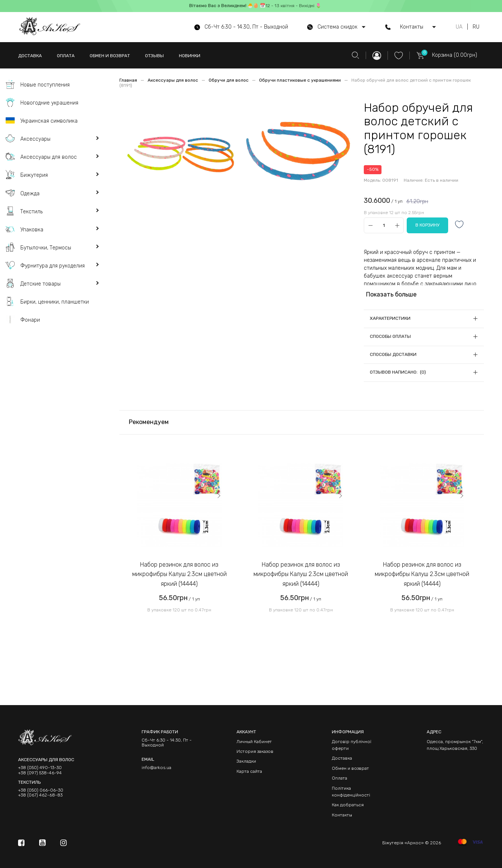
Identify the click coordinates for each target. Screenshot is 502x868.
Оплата (339, 778)
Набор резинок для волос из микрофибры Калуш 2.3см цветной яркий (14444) (179, 574)
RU (476, 27)
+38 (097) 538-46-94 (40, 773)
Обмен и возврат (350, 768)
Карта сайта (249, 771)
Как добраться (348, 805)
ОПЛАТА (66, 56)
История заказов (255, 751)
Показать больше (391, 294)
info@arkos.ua (156, 768)
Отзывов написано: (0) (398, 372)
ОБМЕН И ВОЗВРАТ (110, 56)
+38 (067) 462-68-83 (40, 795)
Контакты (342, 815)
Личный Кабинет (254, 742)
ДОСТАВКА (30, 56)
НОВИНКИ (190, 56)
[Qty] (384, 225)
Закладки (246, 761)
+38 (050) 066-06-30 (41, 790)
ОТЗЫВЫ (154, 56)
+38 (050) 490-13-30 (40, 768)
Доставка (342, 758)
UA (459, 27)
